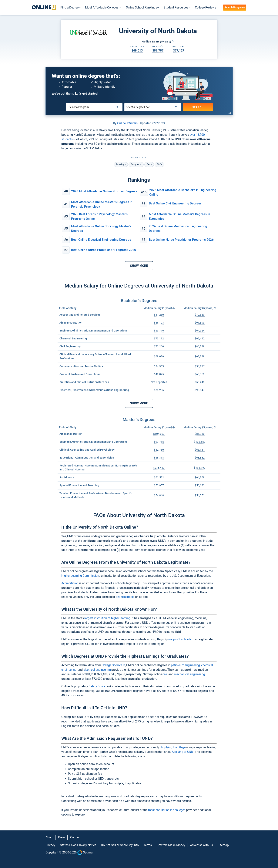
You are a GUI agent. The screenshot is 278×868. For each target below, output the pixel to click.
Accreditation (70, 583)
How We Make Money (171, 845)
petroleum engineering (185, 665)
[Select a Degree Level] (153, 107)
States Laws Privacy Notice (78, 845)
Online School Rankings (141, 7)
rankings (121, 164)
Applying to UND (182, 752)
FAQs (159, 164)
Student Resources (176, 7)
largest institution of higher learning (107, 618)
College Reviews (206, 7)
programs (136, 164)
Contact (75, 837)
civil (165, 674)
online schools (125, 597)
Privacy (50, 845)
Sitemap (223, 845)
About (49, 837)
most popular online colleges (167, 810)
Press (62, 837)
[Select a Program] (94, 107)
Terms (148, 845)
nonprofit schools (180, 639)
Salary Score (97, 686)
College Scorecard (113, 665)
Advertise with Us (201, 845)
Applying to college (173, 747)
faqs (149, 164)
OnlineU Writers (127, 123)
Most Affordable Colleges (102, 7)
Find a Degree (69, 7)
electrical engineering (97, 670)
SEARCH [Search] (198, 107)
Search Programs (234, 7)
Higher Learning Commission (80, 576)
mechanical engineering (189, 674)
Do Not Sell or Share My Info (120, 845)
